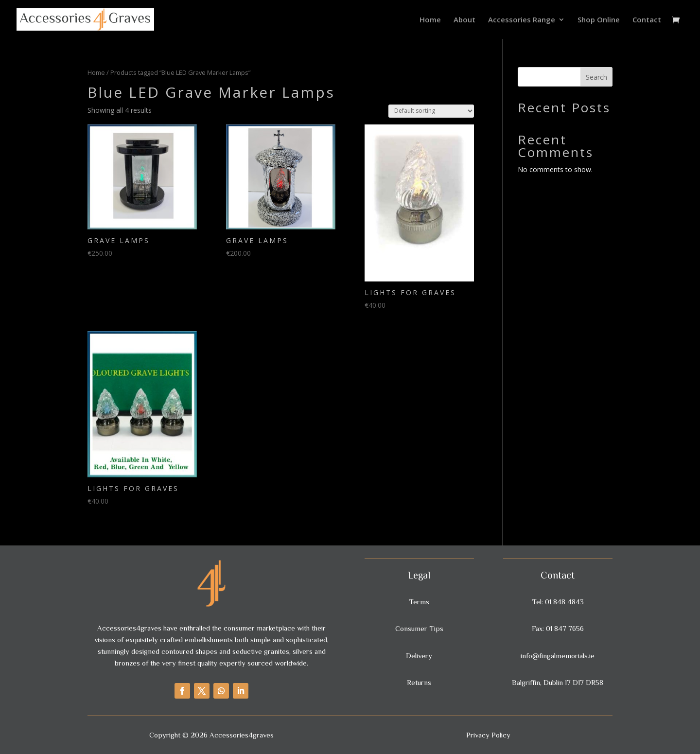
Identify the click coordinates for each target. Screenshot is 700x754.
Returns (419, 682)
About (464, 20)
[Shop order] (431, 111)
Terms (419, 602)
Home (430, 20)
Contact (647, 20)
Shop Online (599, 20)
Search (596, 77)
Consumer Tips (419, 628)
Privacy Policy (488, 735)
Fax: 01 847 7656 (558, 628)
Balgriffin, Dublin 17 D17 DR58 (558, 682)
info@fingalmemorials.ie (558, 656)
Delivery (419, 656)
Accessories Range (522, 20)
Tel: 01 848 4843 (558, 602)
